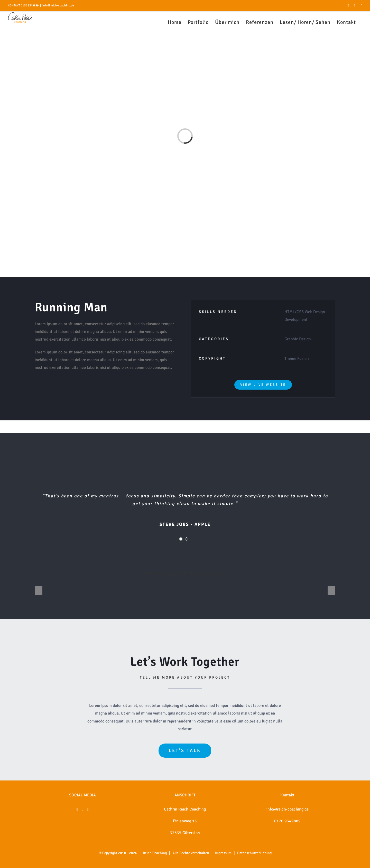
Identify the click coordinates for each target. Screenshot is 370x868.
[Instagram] (82, 809)
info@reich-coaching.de (58, 6)
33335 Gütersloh (185, 833)
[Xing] (88, 809)
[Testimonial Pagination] (181, 539)
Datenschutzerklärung (254, 853)
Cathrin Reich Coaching (185, 809)
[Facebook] (77, 809)
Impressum (223, 853)
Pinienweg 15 (185, 821)
